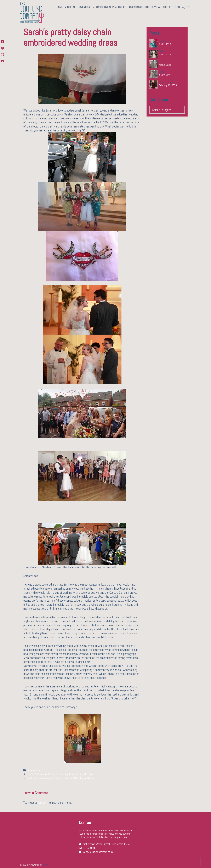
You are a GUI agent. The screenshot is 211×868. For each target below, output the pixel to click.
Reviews (156, 7)
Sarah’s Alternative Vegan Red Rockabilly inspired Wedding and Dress (60, 778)
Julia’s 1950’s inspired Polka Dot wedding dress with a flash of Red (60, 774)
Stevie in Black (166, 82)
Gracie (162, 62)
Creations (87, 7)
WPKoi (46, 865)
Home (60, 7)
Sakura (162, 51)
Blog (177, 7)
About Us (72, 7)
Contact (168, 7)
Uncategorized (34, 770)
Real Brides (119, 7)
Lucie (161, 72)
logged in (43, 803)
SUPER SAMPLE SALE (139, 7)
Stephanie (164, 41)
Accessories (103, 7)
